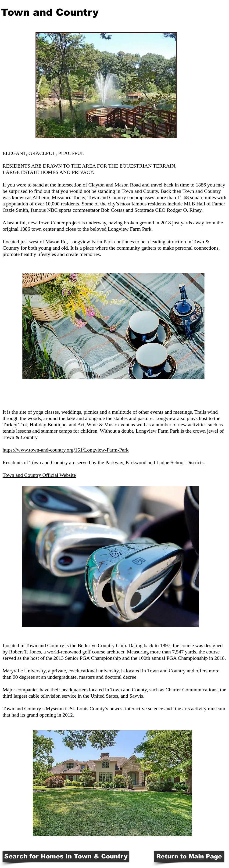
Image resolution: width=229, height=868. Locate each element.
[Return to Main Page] (189, 856)
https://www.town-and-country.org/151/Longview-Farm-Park (66, 450)
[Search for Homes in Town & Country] (66, 856)
